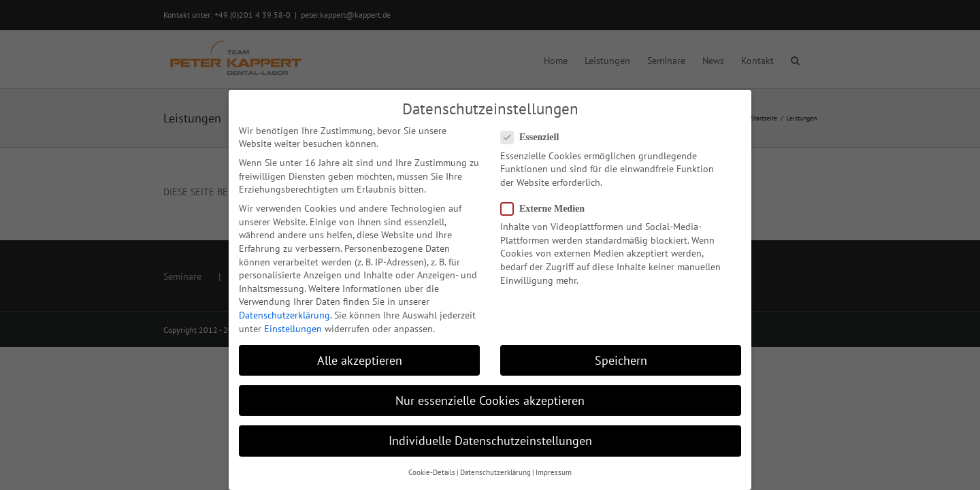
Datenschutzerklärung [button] (495, 472)
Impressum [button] (554, 472)
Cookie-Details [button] (432, 472)
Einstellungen (293, 329)
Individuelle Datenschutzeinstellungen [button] (490, 441)
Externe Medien (548, 209)
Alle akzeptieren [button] (360, 360)
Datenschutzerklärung (284, 315)
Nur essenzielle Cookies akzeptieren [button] (490, 401)
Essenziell (535, 137)
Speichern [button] (621, 360)
